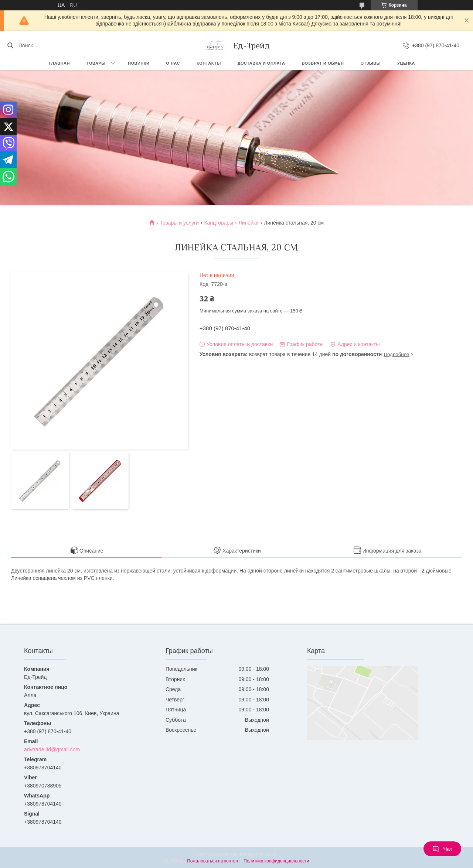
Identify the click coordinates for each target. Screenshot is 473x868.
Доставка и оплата (261, 63)
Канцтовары (219, 223)
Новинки (139, 63)
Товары (96, 63)
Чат (442, 849)
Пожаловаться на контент (213, 861)
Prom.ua (268, 854)
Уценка (406, 63)
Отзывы (370, 63)
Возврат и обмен (323, 63)
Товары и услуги (179, 223)
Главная (59, 63)
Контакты (209, 63)
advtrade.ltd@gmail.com (52, 749)
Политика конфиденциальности (276, 861)
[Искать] (10, 45)
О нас (173, 63)
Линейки (249, 223)
